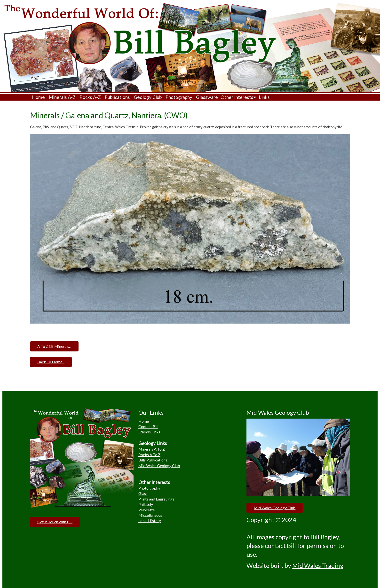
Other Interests (238, 97)
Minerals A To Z (152, 449)
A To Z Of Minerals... (54, 346)
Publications (117, 97)
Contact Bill (148, 426)
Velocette (146, 510)
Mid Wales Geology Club (159, 465)
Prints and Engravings (156, 499)
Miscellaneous (150, 515)
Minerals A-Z (62, 97)
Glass (143, 493)
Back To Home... (51, 362)
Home (38, 97)
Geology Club (148, 97)
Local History (150, 520)
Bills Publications (153, 460)
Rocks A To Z (149, 455)
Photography (179, 97)
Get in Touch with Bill (55, 522)
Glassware (207, 97)
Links (264, 97)
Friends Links (149, 432)
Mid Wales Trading (318, 565)
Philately (146, 504)
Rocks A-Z (90, 97)
